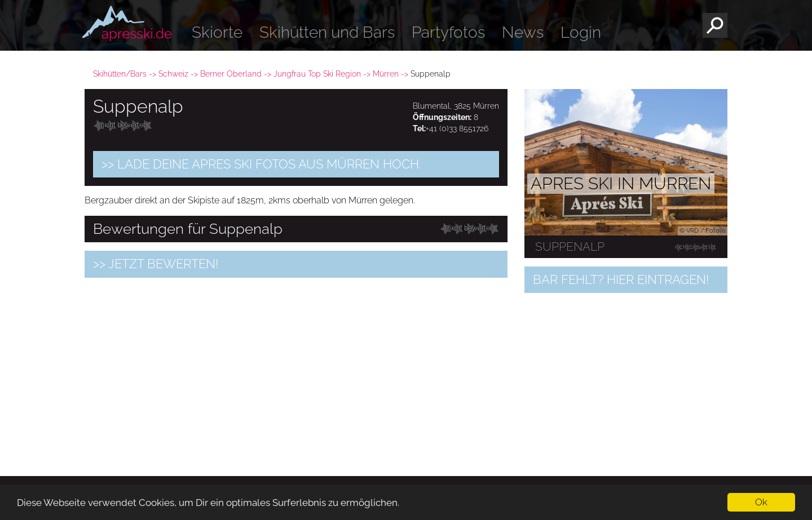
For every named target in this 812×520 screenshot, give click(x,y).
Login (581, 32)
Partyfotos (448, 32)
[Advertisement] (296, 365)
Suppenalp (570, 247)
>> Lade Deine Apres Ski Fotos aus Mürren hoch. (261, 164)
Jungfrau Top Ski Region (317, 74)
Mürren (386, 74)
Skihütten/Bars (120, 74)
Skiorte (217, 32)
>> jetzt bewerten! (156, 264)
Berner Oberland (231, 74)
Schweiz (173, 74)
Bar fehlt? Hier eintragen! (621, 279)
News (523, 32)
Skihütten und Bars (327, 32)
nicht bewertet (123, 125)
